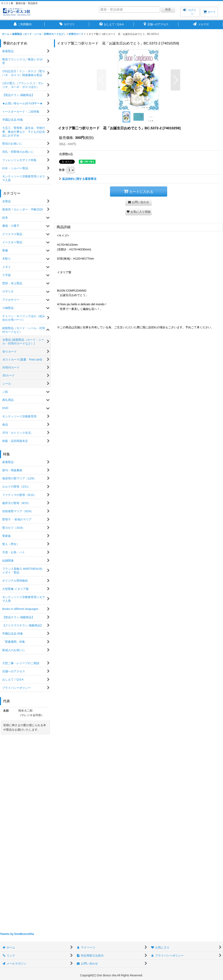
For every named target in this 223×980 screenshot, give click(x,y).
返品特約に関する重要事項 (78, 179)
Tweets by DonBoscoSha (17, 934)
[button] (102, 80)
